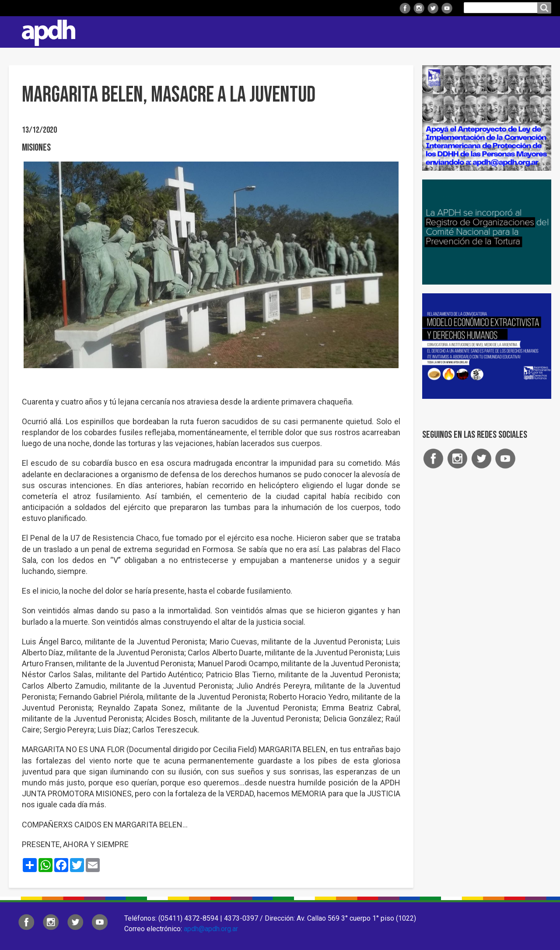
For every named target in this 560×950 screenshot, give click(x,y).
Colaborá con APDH (441, 32)
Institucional (207, 32)
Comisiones (375, 32)
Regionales (264, 32)
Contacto (540, 32)
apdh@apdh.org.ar (211, 929)
